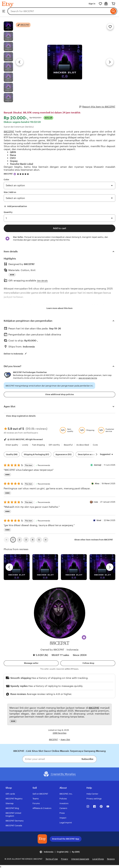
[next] (110, 567)
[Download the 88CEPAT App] (42, 839)
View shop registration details (21, 416)
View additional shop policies (59, 394)
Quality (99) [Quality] (12, 454)
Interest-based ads (80, 859)
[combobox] (58, 11)
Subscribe (87, 759)
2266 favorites (60, 733)
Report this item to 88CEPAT (97, 107)
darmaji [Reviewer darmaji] (98, 465)
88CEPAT (9, 132)
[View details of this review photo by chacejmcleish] (45, 567)
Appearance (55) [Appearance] (63, 454)
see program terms (88, 378)
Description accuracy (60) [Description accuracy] (90, 454)
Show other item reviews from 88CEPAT (94, 540)
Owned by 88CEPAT (52, 650)
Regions (111, 859)
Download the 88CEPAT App (66, 839)
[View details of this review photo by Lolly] (17, 567)
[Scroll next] (97, 454)
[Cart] (113, 4)
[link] (7, 540)
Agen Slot (65, 740)
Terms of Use (52, 859)
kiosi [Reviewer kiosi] (99, 520)
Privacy (65, 859)
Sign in (92, 4)
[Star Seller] (15, 174)
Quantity (8, 212)
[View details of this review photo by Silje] (74, 567)
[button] (84, 637)
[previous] (9, 567)
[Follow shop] (88, 663)
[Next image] (110, 62)
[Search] (113, 11)
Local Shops (98, 859)
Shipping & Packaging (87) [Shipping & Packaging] (36, 454)
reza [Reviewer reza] (96, 502)
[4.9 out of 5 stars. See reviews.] (23, 174)
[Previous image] (20, 62)
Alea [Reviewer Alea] (97, 484)
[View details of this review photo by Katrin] (102, 567)
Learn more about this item (59, 308)
